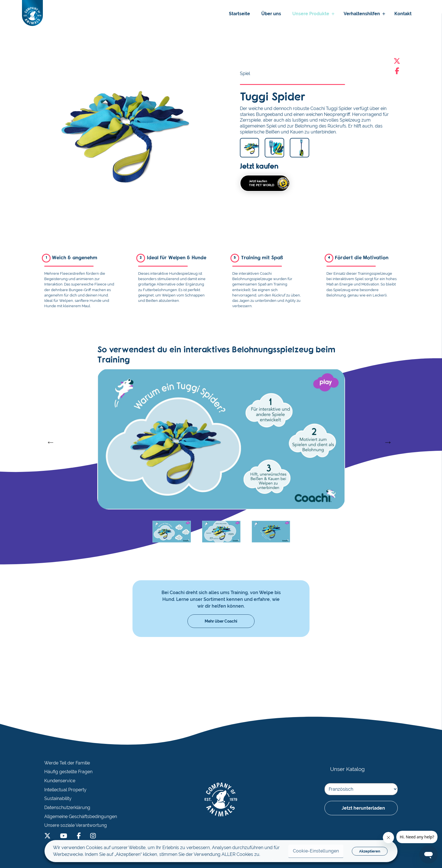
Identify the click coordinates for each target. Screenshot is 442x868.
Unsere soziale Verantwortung (76, 825)
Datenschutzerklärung (67, 808)
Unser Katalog (347, 769)
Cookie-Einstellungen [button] (316, 851)
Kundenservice (60, 781)
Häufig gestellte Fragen (68, 772)
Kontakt (403, 14)
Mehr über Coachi (221, 621)
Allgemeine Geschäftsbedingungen (81, 817)
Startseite (239, 14)
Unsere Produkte (311, 14)
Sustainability (58, 799)
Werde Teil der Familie (67, 763)
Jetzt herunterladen (363, 808)
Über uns (271, 14)
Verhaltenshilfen (362, 14)
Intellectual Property (65, 790)
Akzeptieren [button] (370, 851)
